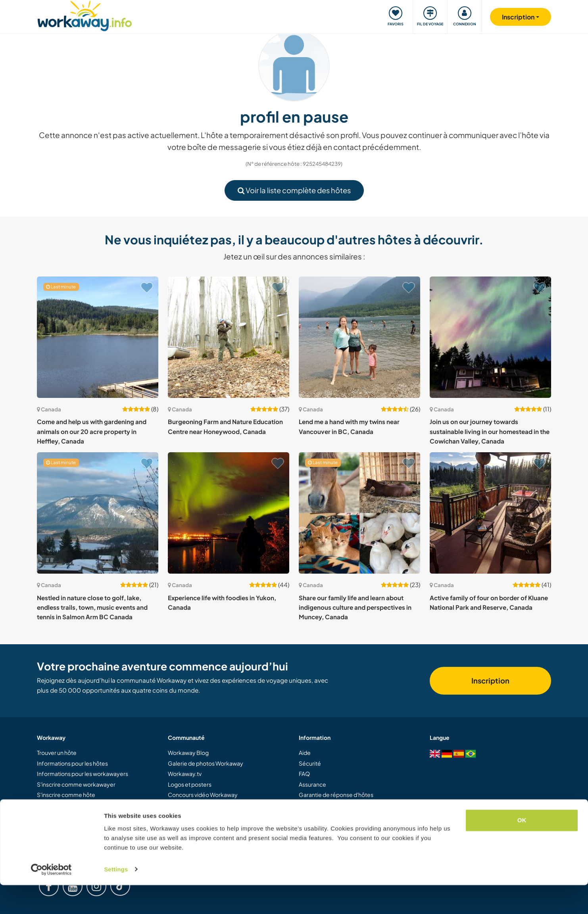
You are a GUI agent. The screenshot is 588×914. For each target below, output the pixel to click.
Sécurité (310, 763)
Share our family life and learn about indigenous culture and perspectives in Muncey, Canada (355, 607)
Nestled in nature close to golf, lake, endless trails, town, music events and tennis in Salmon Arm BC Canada (92, 607)
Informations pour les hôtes (72, 763)
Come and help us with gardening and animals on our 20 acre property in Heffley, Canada (92, 431)
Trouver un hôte (57, 753)
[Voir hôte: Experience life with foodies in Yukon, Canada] (229, 513)
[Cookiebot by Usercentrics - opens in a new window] (51, 899)
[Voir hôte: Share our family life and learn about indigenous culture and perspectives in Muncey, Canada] (359, 513)
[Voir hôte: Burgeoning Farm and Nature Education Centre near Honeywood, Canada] (229, 337)
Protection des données (330, 816)
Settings (116, 898)
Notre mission (186, 805)
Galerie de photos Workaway (206, 763)
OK (522, 850)
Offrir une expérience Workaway (79, 805)
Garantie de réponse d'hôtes (336, 795)
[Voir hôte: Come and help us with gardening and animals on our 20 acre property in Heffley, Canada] (98, 337)
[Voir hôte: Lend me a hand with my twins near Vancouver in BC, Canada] (359, 337)
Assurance (312, 784)
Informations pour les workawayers (83, 774)
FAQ (304, 774)
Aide (305, 753)
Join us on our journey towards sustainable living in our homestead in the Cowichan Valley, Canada (490, 431)
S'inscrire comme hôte (66, 795)
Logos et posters (190, 784)
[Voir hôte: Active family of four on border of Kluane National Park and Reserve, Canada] (490, 513)
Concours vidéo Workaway (203, 795)
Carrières (180, 826)
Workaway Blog (188, 753)
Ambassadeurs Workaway (202, 816)
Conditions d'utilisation (328, 805)
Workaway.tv (185, 774)
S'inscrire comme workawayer (76, 784)
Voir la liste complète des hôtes (294, 190)
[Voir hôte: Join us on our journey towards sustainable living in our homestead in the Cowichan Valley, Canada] (490, 337)
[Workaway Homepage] (85, 15)
